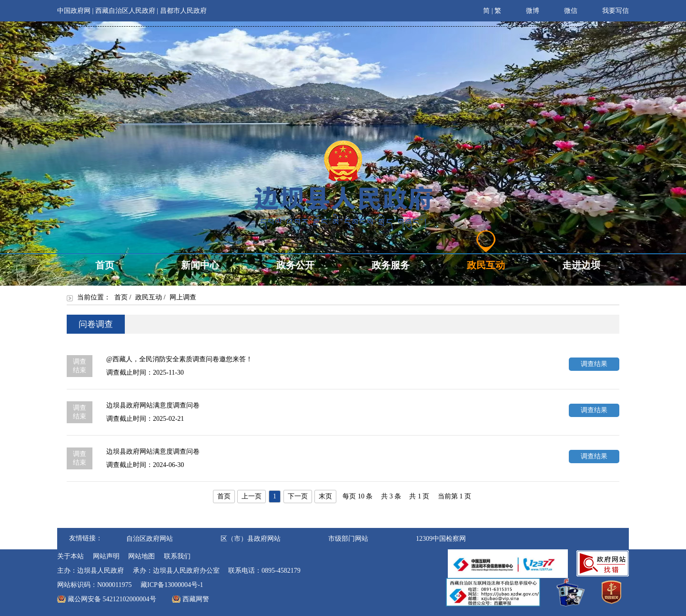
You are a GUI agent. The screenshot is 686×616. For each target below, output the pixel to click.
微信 (564, 10)
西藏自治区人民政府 (125, 11)
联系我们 (177, 556)
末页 (325, 496)
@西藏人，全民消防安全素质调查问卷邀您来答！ (179, 359)
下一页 (298, 496)
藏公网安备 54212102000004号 (112, 599)
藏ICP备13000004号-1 (172, 585)
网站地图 (141, 556)
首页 (121, 297)
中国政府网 (74, 11)
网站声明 (106, 556)
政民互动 (149, 297)
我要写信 (609, 10)
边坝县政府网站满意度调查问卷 (153, 405)
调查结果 (594, 364)
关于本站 (71, 556)
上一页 (252, 496)
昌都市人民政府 (183, 11)
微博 (526, 10)
